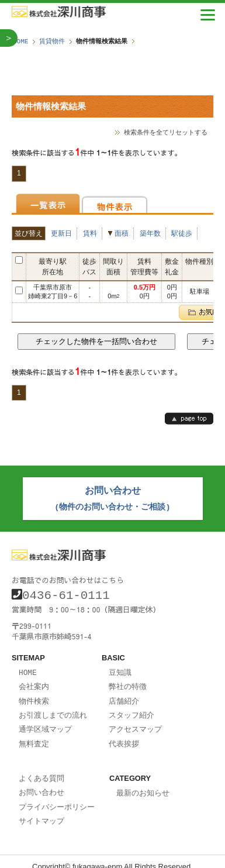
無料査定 (34, 736)
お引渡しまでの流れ (53, 708)
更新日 (61, 233)
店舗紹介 (124, 695)
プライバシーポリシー (57, 797)
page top (189, 418)
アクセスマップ (135, 722)
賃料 (90, 233)
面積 (122, 233)
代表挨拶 (124, 736)
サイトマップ (41, 811)
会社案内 (34, 681)
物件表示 (115, 203)
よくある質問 (41, 770)
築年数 (150, 233)
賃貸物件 (52, 41)
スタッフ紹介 (131, 708)
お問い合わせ (41, 783)
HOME (20, 41)
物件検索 (34, 695)
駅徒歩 (182, 233)
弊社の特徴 (128, 681)
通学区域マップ (45, 722)
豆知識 (120, 667)
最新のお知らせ (143, 784)
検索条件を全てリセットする (166, 132)
